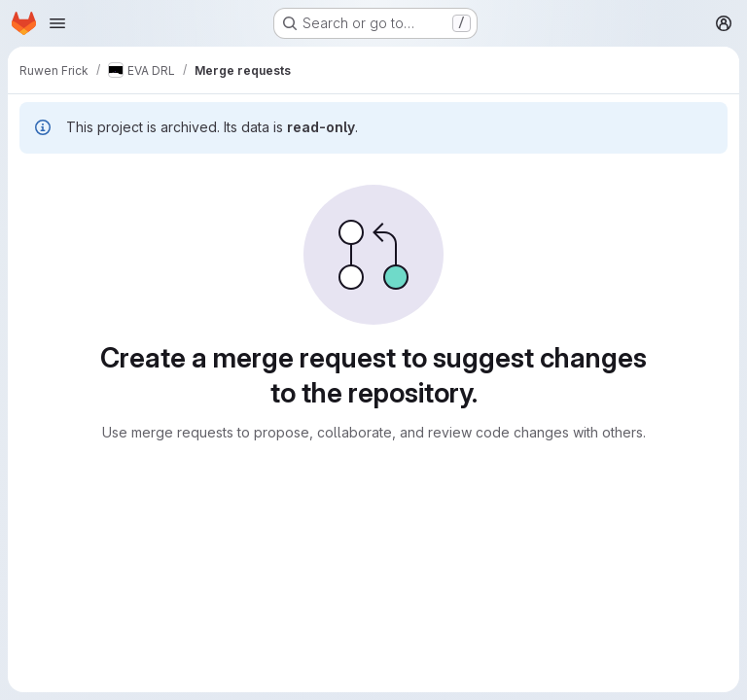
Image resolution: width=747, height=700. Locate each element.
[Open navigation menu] (57, 23)
